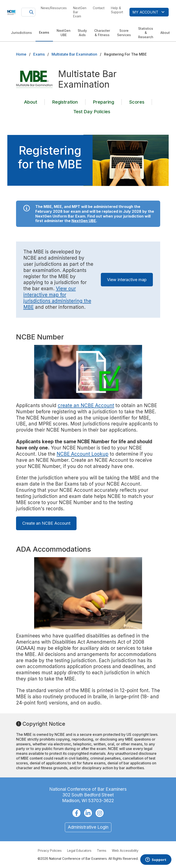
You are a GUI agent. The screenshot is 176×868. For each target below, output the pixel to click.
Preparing (103, 102)
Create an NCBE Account (46, 523)
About (165, 33)
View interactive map (127, 280)
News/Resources (54, 8)
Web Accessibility (125, 851)
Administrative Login (88, 827)
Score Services (124, 33)
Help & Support (117, 10)
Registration (65, 102)
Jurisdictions (21, 33)
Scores (137, 102)
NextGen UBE (64, 33)
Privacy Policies (50, 851)
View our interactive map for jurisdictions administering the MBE (57, 298)
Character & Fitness (102, 33)
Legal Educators (79, 851)
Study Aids (82, 33)
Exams (44, 32)
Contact (99, 8)
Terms (102, 851)
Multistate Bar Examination (74, 54)
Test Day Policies (92, 112)
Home (21, 54)
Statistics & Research (146, 33)
